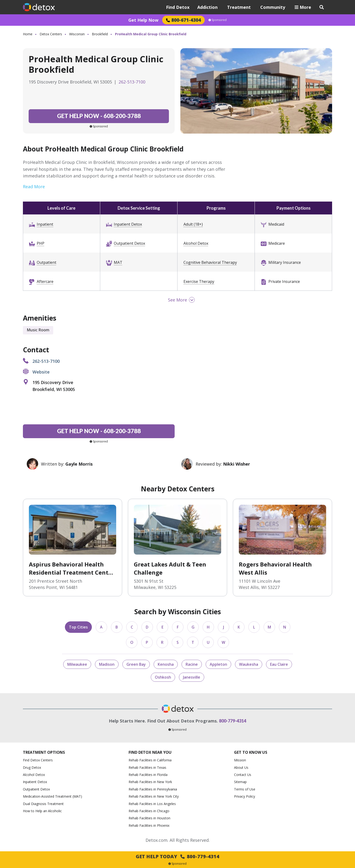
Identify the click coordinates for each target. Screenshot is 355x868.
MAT (118, 262)
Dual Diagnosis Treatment (43, 804)
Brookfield (100, 34)
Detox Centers (51, 34)
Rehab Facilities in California (150, 760)
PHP (41, 243)
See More (177, 300)
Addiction (207, 7)
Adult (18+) (193, 224)
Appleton (218, 664)
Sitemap (240, 782)
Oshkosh (163, 677)
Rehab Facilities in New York (150, 782)
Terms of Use (245, 789)
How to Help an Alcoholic (42, 811)
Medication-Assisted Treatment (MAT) (52, 796)
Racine (192, 664)
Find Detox (178, 7)
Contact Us (243, 775)
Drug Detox (32, 767)
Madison (107, 664)
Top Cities (78, 627)
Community (273, 7)
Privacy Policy (245, 796)
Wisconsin (77, 34)
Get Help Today (177, 856)
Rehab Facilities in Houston (149, 818)
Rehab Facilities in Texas (147, 767)
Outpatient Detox (129, 243)
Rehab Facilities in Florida (148, 775)
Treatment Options (44, 752)
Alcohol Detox (196, 243)
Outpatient (47, 262)
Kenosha (166, 664)
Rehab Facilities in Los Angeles (152, 804)
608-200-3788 (99, 116)
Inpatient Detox (128, 224)
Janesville (192, 677)
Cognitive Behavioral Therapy (210, 262)
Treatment (239, 7)
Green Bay (136, 664)
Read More (34, 187)
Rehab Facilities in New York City (154, 796)
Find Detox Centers (38, 760)
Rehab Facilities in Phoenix (149, 825)
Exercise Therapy (199, 281)
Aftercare (45, 281)
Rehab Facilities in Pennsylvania (153, 789)
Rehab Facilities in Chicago (149, 811)
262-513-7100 (132, 82)
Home (28, 34)
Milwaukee (77, 664)
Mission (240, 760)
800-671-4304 (183, 20)
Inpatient (45, 224)
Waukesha (249, 664)
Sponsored (218, 20)
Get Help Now (143, 20)
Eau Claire (279, 664)
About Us (241, 767)
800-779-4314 (233, 721)
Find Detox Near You (150, 752)
